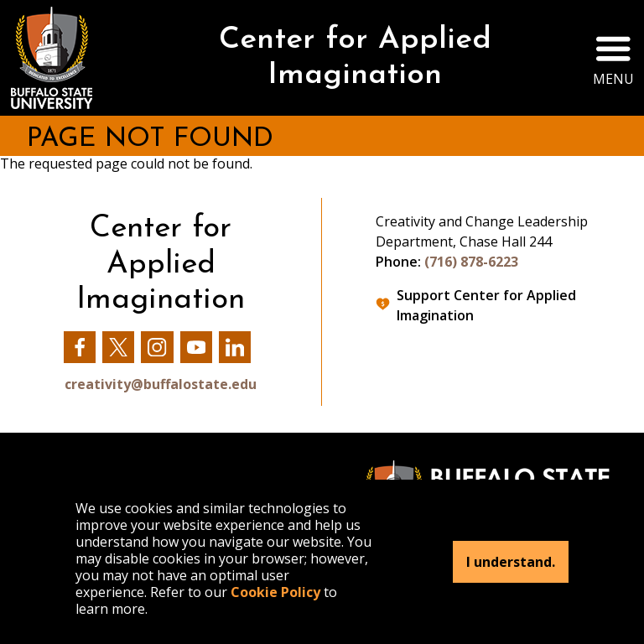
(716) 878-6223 (471, 262)
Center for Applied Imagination (355, 58)
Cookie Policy (275, 592)
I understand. (511, 562)
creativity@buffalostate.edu (161, 384)
